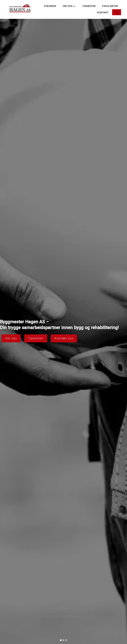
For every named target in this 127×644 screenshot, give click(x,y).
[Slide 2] (63, 640)
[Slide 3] (66, 640)
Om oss (69, 7)
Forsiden (50, 6)
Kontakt (103, 13)
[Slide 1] (61, 640)
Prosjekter (110, 6)
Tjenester (89, 6)
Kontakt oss (64, 338)
